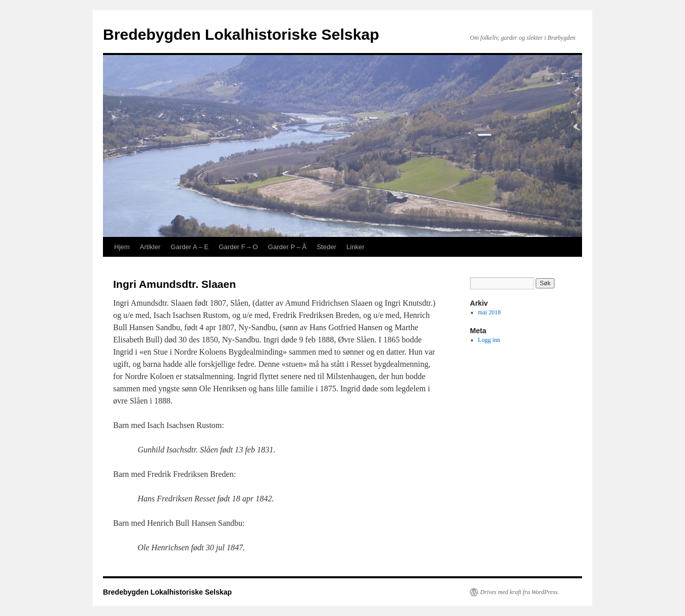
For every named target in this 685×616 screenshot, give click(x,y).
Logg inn (489, 340)
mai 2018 (490, 312)
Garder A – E (190, 247)
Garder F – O (238, 247)
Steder (326, 247)
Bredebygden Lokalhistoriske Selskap (241, 34)
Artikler (150, 247)
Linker (355, 247)
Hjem (122, 247)
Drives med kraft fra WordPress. (520, 592)
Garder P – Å (287, 247)
